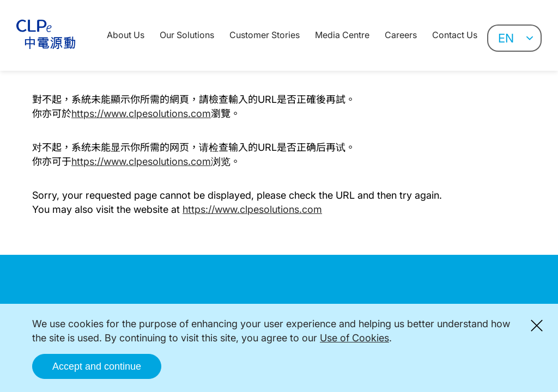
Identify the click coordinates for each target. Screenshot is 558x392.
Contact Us (455, 35)
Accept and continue (97, 366)
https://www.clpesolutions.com (141, 114)
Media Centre (342, 35)
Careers (401, 35)
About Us (126, 35)
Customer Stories (265, 35)
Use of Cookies (354, 338)
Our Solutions (187, 35)
